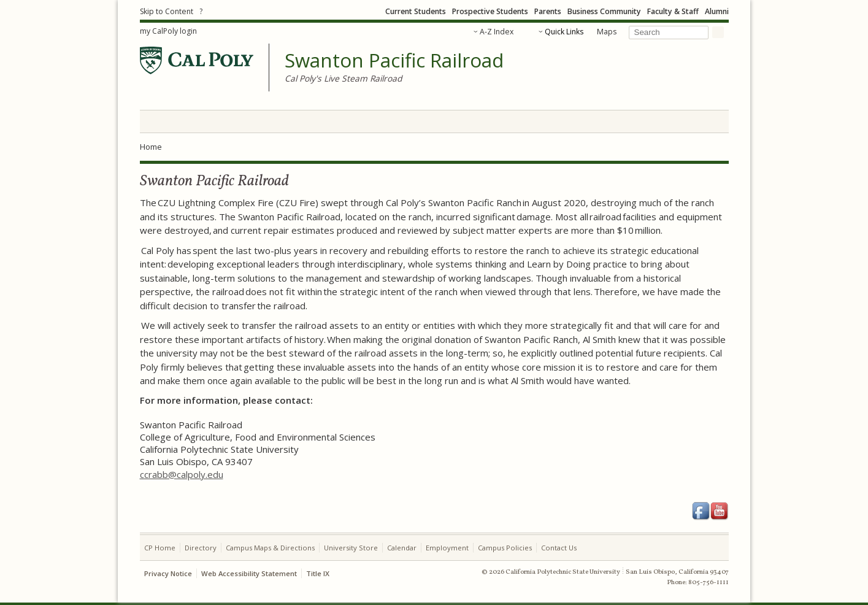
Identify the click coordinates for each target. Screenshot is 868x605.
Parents (548, 11)
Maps (607, 32)
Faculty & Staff (673, 11)
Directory (201, 548)
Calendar (402, 548)
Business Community (604, 11)
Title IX (318, 573)
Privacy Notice (168, 573)
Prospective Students (490, 11)
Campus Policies (505, 548)
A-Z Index (497, 32)
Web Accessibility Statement (249, 573)
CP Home (160, 548)
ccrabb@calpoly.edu (182, 474)
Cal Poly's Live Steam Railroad (343, 78)
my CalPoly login (168, 31)
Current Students (416, 11)
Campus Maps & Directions (270, 548)
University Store (351, 548)
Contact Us (559, 548)
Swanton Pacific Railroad (394, 61)
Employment (447, 548)
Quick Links (564, 32)
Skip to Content (167, 11)
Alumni (717, 11)
